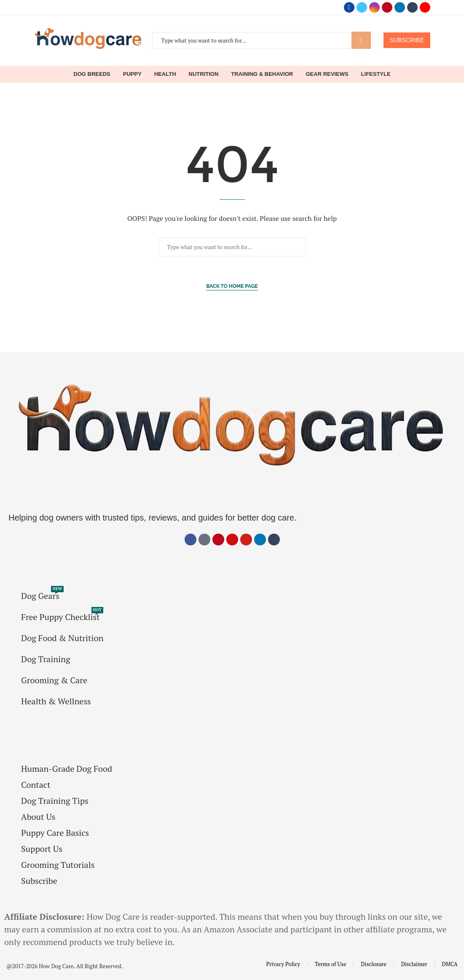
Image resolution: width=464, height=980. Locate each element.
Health (165, 74)
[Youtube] (425, 7)
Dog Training (46, 659)
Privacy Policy (283, 964)
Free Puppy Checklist (60, 617)
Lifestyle (376, 74)
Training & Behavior (262, 74)
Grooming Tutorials (58, 865)
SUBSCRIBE (407, 40)
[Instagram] (374, 7)
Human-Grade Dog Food (67, 769)
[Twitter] (362, 7)
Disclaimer (414, 964)
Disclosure (374, 964)
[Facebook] (349, 7)
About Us (38, 817)
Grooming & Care (54, 680)
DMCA (450, 964)
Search (361, 40)
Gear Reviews (327, 74)
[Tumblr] (412, 7)
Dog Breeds (92, 74)
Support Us (42, 849)
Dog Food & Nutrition (62, 638)
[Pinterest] (387, 7)
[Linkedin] (400, 7)
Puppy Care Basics (55, 833)
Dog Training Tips (55, 801)
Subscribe (39, 881)
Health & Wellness (56, 701)
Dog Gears (40, 596)
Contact (36, 785)
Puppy (132, 74)
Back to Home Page (232, 286)
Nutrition (204, 74)
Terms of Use (330, 964)
